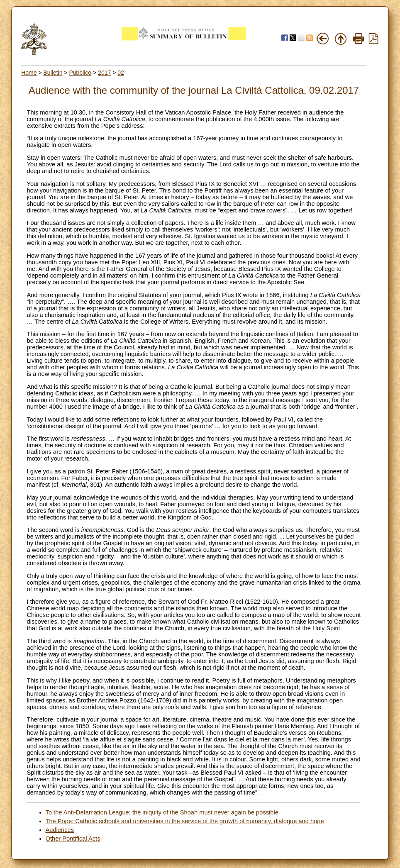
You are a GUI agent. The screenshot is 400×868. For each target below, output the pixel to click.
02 (121, 73)
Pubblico (80, 73)
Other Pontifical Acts (73, 839)
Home (29, 73)
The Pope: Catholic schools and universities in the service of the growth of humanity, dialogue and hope (185, 821)
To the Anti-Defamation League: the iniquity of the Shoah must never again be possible (162, 812)
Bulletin (53, 73)
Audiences (60, 830)
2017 (104, 73)
